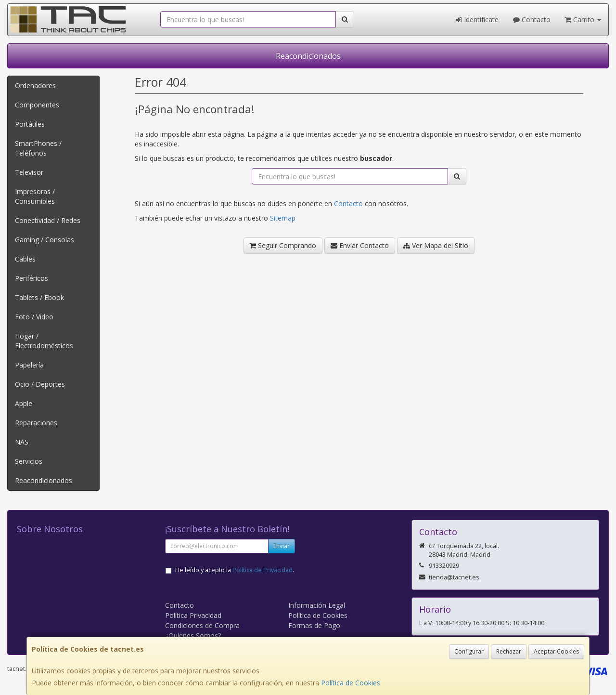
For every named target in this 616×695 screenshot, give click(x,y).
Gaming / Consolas (45, 240)
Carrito (583, 20)
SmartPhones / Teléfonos (38, 148)
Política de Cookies (351, 683)
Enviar (282, 546)
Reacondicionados (308, 56)
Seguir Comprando (283, 245)
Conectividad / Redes (48, 220)
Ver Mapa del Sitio (436, 245)
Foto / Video (34, 317)
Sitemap (283, 218)
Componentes (37, 105)
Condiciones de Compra (202, 625)
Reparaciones (36, 423)
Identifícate (477, 20)
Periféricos (32, 278)
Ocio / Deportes (40, 384)
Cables (25, 259)
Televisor (29, 172)
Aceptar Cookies (556, 651)
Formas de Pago (314, 625)
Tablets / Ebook (39, 297)
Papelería (29, 365)
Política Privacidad (193, 615)
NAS (22, 442)
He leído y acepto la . (235, 570)
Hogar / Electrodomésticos (44, 341)
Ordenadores (35, 85)
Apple (24, 403)
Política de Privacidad (263, 570)
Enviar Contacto (360, 245)
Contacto (532, 20)
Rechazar (509, 651)
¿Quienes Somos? (193, 636)
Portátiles (30, 124)
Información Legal (317, 605)
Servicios (29, 461)
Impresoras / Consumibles (35, 196)
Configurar (469, 651)
